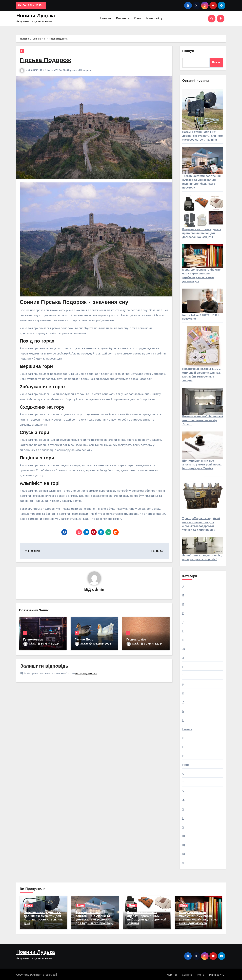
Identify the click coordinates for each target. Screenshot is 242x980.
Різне (138, 18)
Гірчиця (157, 551)
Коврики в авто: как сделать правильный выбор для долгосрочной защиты (202, 233)
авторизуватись (86, 672)
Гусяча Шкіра (136, 640)
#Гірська (72, 70)
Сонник (122, 18)
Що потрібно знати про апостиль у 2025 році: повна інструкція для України (202, 465)
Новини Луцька (36, 16)
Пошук (188, 51)
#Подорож (85, 70)
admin (35, 70)
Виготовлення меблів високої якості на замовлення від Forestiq (203, 421)
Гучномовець (33, 640)
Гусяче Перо (84, 640)
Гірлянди (33, 551)
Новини (106, 18)
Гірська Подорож (47, 60)
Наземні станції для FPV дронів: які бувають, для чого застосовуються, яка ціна (203, 136)
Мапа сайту (154, 18)
